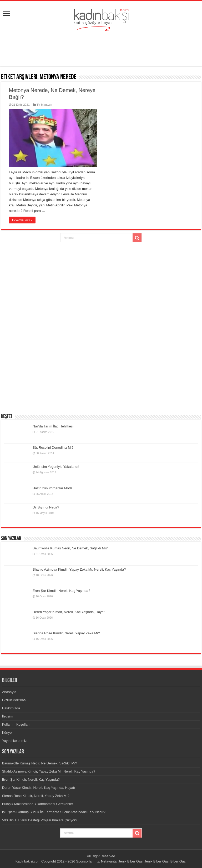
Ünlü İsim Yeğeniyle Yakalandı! (56, 467)
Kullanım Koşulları (16, 724)
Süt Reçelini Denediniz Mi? (53, 448)
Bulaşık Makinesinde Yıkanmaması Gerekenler (38, 804)
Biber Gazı (178, 861)
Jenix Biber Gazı (131, 861)
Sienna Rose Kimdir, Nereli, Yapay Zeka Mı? (66, 633)
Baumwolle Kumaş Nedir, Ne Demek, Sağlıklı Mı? (70, 548)
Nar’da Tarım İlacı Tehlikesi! (54, 426)
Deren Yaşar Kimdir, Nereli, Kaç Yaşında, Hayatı (69, 612)
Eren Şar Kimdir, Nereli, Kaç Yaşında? (61, 591)
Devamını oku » (22, 220)
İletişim (7, 716)
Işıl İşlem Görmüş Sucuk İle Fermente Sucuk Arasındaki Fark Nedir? (54, 812)
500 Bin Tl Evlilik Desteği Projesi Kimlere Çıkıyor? (40, 820)
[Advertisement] (101, 49)
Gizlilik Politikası (14, 700)
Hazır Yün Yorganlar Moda (53, 488)
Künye (7, 733)
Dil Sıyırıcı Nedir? (46, 507)
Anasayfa (9, 692)
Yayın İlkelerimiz (14, 741)
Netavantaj (109, 861)
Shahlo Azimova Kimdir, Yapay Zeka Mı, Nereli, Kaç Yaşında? (79, 569)
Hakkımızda (11, 708)
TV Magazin (44, 105)
